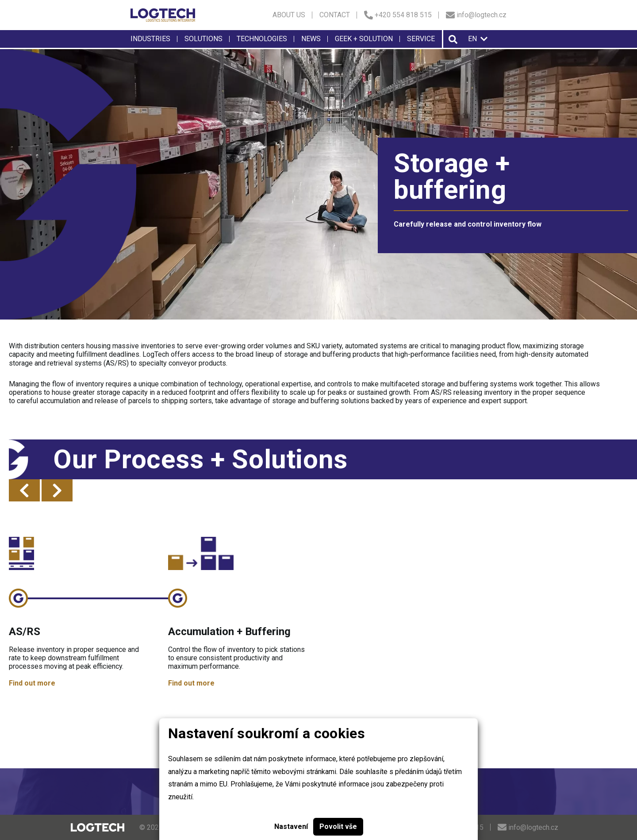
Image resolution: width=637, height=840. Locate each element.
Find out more (32, 683)
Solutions (203, 39)
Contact (335, 15)
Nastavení (291, 827)
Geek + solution (364, 39)
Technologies (262, 39)
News (311, 39)
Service (421, 39)
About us (289, 15)
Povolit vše (338, 827)
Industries (150, 39)
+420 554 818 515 (398, 15)
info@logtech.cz (476, 15)
